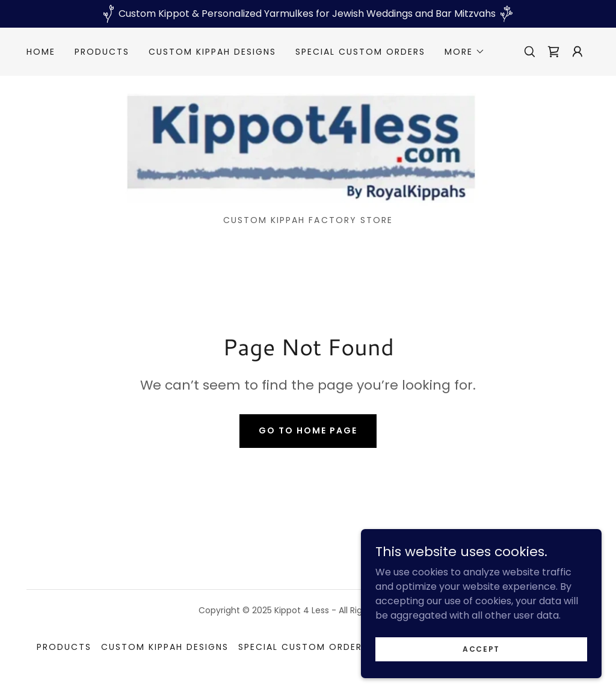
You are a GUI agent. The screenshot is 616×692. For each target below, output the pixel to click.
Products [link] (102, 52)
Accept (481, 648)
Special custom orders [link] (360, 52)
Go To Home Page (308, 430)
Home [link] (41, 52)
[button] (465, 52)
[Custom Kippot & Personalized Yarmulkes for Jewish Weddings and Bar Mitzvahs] (308, 14)
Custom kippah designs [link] (212, 52)
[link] (553, 52)
